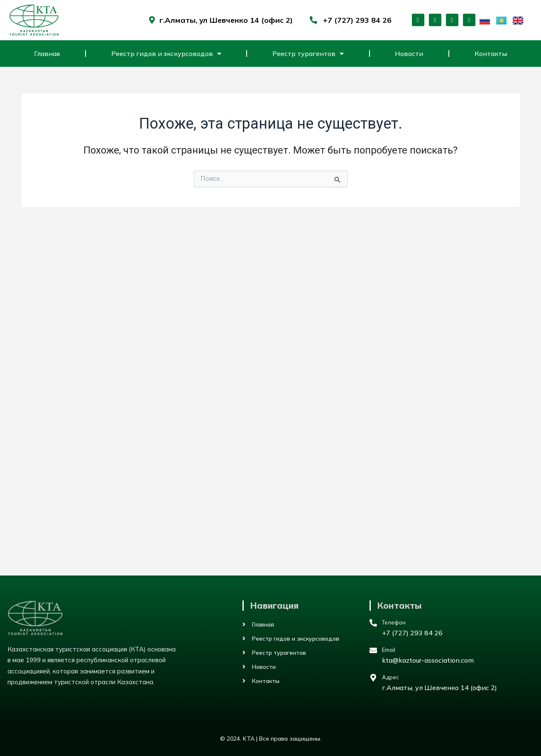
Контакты (491, 54)
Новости (409, 54)
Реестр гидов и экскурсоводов (166, 54)
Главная (47, 54)
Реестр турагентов (308, 54)
